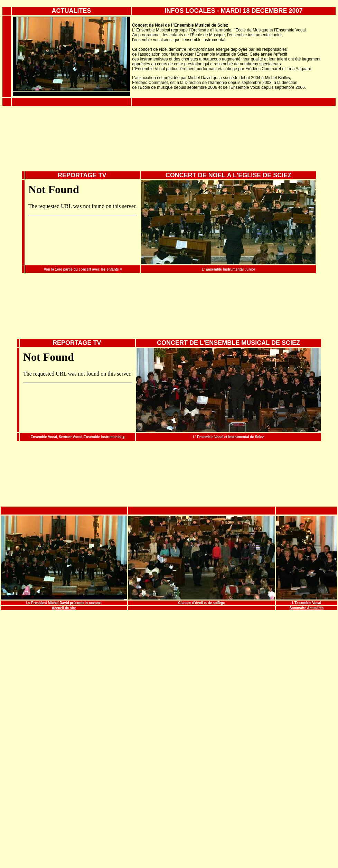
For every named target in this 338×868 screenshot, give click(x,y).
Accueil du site (64, 608)
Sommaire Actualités (307, 608)
